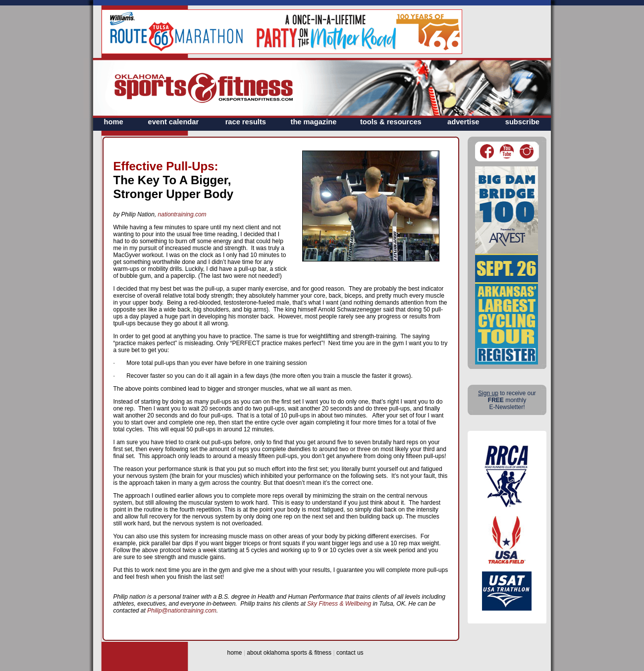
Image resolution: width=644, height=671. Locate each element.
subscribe (522, 122)
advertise (463, 122)
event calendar (174, 122)
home (114, 122)
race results (246, 122)
